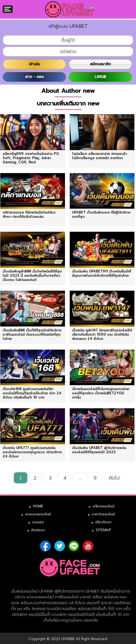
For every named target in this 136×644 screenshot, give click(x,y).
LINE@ (100, 77)
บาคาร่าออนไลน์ (103, 514)
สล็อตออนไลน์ (103, 506)
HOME (38, 506)
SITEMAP (103, 530)
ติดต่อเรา (38, 530)
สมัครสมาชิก (100, 64)
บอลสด (38, 522)
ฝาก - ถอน (34, 77)
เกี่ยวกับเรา (103, 522)
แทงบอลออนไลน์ (38, 514)
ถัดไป (114, 478)
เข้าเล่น (34, 64)
